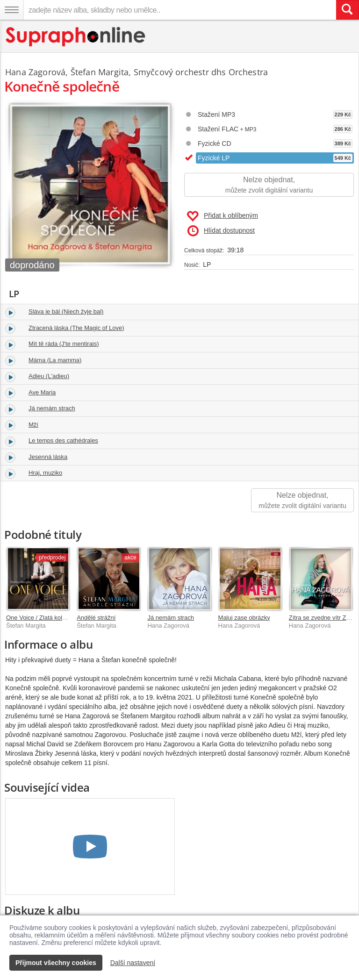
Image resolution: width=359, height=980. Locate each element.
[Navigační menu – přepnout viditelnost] (12, 10)
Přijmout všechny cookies (56, 963)
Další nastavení (133, 963)
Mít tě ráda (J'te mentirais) (64, 344)
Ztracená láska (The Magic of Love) (76, 328)
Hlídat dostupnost (221, 231)
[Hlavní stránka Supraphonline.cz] (76, 37)
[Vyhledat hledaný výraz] (347, 10)
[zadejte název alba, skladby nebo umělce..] (180, 10)
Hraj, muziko (45, 473)
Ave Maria (42, 392)
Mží (33, 425)
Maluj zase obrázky (244, 618)
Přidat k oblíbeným (222, 216)
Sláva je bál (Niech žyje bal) (66, 311)
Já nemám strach (52, 408)
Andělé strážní (96, 618)
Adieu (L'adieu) (49, 376)
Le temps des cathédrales (63, 440)
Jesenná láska (48, 457)
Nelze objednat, (269, 185)
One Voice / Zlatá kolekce (40, 618)
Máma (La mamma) (55, 360)
